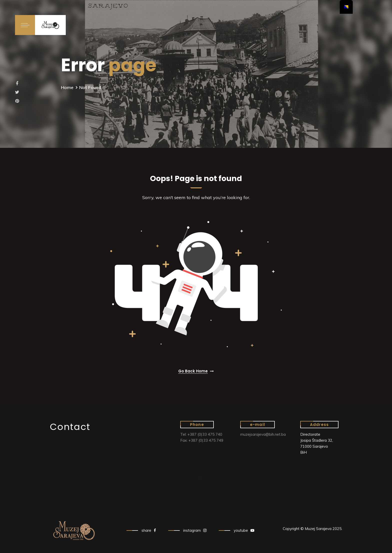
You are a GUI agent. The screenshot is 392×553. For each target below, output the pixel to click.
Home (67, 87)
